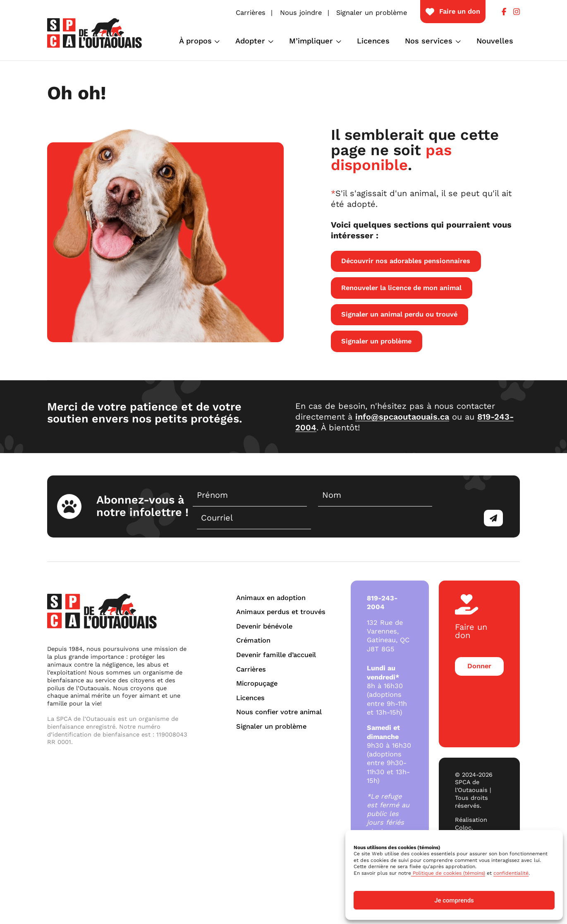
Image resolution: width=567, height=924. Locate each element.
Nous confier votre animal (279, 712)
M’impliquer (311, 41)
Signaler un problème (372, 13)
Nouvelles (495, 41)
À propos (195, 41)
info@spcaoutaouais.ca (402, 417)
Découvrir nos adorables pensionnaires (406, 261)
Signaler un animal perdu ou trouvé (399, 314)
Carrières (251, 13)
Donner (479, 666)
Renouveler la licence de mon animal (401, 288)
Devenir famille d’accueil (276, 655)
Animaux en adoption (271, 598)
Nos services (429, 41)
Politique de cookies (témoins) (448, 873)
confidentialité (511, 873)
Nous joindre (301, 13)
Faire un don (460, 11)
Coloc (463, 828)
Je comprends (454, 900)
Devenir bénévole (264, 626)
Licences (373, 41)
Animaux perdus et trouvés (281, 612)
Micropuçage (257, 683)
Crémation (253, 640)
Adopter (250, 41)
